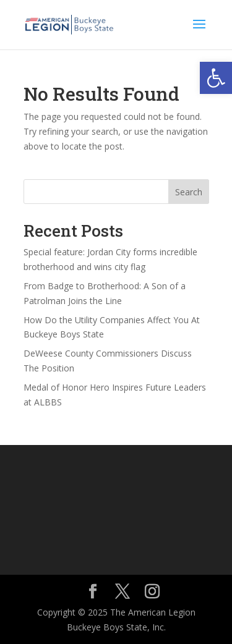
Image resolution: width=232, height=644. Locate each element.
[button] (216, 78)
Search (189, 192)
